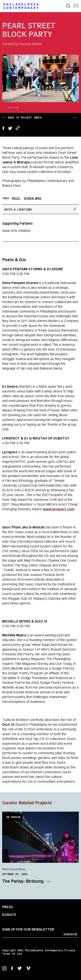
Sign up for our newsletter (28, 929)
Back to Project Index (22, 117)
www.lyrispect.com (59, 509)
